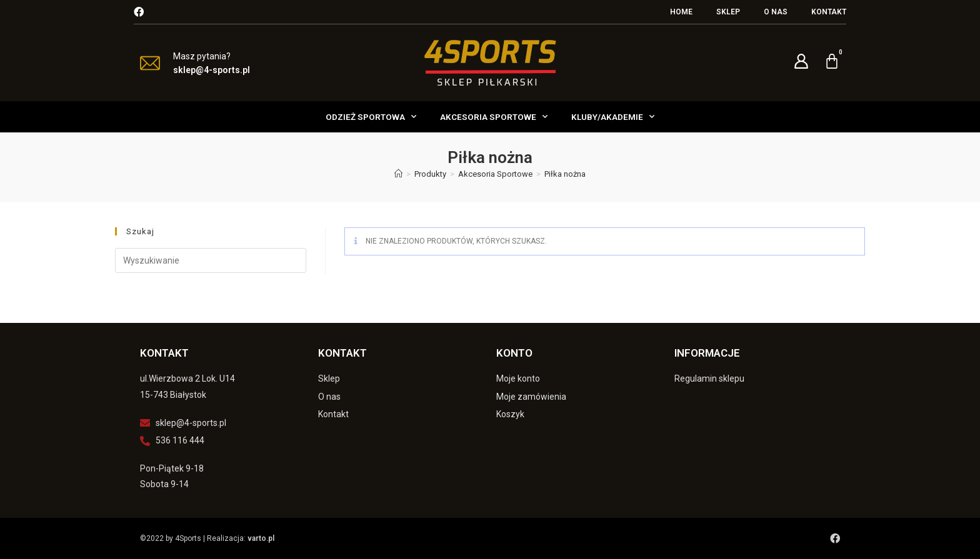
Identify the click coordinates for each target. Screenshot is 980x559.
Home (681, 12)
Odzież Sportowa (371, 116)
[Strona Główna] (398, 174)
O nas (776, 12)
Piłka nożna (565, 174)
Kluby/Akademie (613, 116)
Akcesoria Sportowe (494, 116)
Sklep (728, 12)
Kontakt (829, 12)
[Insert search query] (211, 260)
